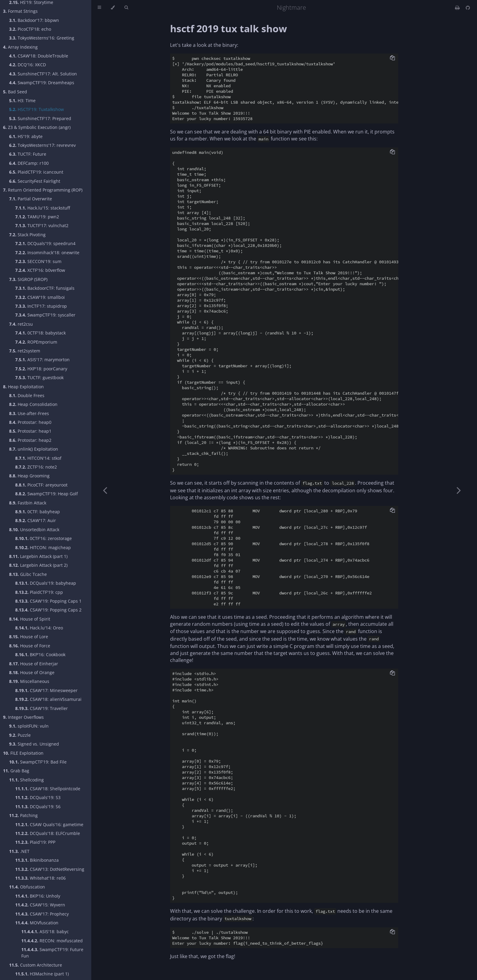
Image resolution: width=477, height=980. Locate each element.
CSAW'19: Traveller (42, 708)
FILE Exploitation (23, 753)
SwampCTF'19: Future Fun (52, 953)
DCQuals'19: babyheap (46, 583)
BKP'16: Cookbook (40, 654)
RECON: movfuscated (52, 941)
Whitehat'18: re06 (40, 878)
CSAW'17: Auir (36, 520)
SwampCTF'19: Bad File (38, 762)
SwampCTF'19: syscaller (45, 315)
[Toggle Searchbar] (126, 8)
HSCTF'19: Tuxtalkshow (37, 109)
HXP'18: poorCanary (41, 369)
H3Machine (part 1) (42, 974)
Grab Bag (16, 771)
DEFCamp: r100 (29, 163)
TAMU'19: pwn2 (37, 217)
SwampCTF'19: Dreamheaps (42, 83)
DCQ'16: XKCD (28, 65)
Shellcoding (26, 780)
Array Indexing (20, 47)
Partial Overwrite (31, 199)
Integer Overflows (23, 717)
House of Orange (32, 672)
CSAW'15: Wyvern (40, 905)
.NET (19, 851)
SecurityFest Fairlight (35, 181)
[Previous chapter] (105, 490)
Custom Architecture (36, 965)
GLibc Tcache (28, 574)
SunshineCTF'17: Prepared (40, 118)
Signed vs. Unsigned (34, 744)
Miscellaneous (29, 681)
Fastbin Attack (28, 503)
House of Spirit (30, 619)
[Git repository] (468, 8)
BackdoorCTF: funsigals (45, 288)
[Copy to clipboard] (392, 58)
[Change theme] (113, 8)
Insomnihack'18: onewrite (47, 253)
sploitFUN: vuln (29, 726)
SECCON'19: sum (38, 261)
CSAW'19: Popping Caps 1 (48, 601)
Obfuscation (27, 887)
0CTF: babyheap (38, 512)
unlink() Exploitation (34, 449)
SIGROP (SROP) (28, 279)
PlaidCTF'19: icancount (36, 172)
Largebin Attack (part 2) (38, 565)
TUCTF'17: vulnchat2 (42, 225)
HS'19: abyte (26, 136)
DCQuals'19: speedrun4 (45, 243)
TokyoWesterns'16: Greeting (42, 38)
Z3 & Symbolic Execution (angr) (37, 127)
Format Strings (20, 11)
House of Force (30, 646)
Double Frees (27, 395)
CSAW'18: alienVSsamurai (48, 699)
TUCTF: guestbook (39, 377)
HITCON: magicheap (43, 547)
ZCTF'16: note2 (36, 467)
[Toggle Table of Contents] (99, 8)
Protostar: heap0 (30, 422)
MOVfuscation (37, 923)
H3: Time (22, 100)
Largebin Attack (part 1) (38, 556)
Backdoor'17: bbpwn (34, 20)
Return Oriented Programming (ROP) (43, 190)
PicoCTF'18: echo (30, 29)
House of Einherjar (34, 664)
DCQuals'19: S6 (38, 807)
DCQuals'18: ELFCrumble (48, 833)
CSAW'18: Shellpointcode (48, 789)
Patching (23, 815)
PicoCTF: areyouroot (41, 485)
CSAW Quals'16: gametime (49, 824)
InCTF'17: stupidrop (41, 306)
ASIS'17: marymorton (42, 360)
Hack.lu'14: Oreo (39, 628)
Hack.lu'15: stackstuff (43, 208)
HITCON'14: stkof (38, 458)
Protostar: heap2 (30, 440)
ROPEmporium (36, 342)
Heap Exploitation (23, 387)
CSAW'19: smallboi (40, 297)
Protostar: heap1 (30, 431)
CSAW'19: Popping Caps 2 (48, 610)
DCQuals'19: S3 (38, 797)
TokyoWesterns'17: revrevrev (42, 145)
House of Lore (29, 637)
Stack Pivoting (27, 235)
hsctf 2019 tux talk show (228, 28)
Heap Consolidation (33, 404)
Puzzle (20, 735)
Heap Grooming (29, 476)
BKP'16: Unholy (38, 896)
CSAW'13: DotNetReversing (50, 869)
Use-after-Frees (29, 413)
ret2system (25, 351)
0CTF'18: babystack (40, 333)
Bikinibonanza (37, 860)
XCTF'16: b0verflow (40, 270)
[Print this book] (458, 8)
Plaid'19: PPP (35, 842)
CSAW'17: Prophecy (42, 914)
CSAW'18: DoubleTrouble (39, 56)
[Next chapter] (459, 490)
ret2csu (21, 324)
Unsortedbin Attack (34, 530)
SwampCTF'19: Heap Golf (47, 494)
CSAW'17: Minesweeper (46, 690)
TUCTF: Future (28, 154)
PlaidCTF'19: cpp (39, 592)
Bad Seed (15, 92)
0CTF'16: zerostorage (44, 538)
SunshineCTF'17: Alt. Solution (43, 74)
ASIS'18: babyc (45, 932)
